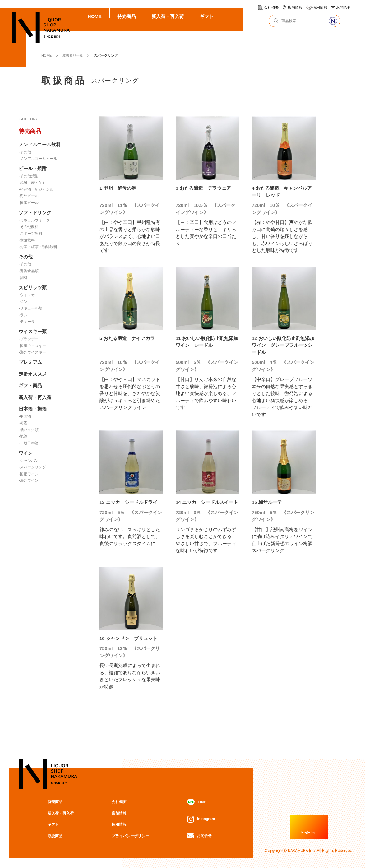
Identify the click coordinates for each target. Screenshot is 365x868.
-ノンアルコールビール (38, 159)
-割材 (23, 278)
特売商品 (127, 16)
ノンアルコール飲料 (40, 144)
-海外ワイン (29, 480)
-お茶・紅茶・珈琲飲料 (38, 247)
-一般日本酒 (29, 443)
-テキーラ (27, 322)
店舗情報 (295, 7)
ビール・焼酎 (33, 168)
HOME (95, 16)
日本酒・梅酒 (33, 409)
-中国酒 (25, 416)
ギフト (207, 16)
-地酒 (23, 436)
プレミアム (30, 362)
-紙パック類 (29, 430)
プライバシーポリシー (130, 836)
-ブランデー (29, 339)
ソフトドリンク (35, 213)
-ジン (23, 302)
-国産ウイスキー (32, 346)
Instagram (201, 819)
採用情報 (320, 7)
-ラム (23, 315)
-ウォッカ (27, 295)
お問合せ (344, 7)
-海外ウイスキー (32, 352)
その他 (26, 257)
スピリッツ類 (33, 288)
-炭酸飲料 (27, 240)
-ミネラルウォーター (36, 220)
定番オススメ (33, 374)
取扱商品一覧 (73, 55)
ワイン (26, 453)
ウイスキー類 (33, 331)
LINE (197, 802)
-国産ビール (29, 203)
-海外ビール (29, 196)
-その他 (25, 152)
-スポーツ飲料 (30, 234)
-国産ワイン (29, 474)
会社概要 (271, 7)
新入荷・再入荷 (168, 16)
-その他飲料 (29, 227)
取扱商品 (55, 836)
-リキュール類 (30, 308)
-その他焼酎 (29, 176)
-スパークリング (32, 467)
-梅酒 (23, 423)
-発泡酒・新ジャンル (36, 189)
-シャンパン (29, 461)
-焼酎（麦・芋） (32, 183)
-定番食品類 (29, 271)
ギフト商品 (30, 385)
